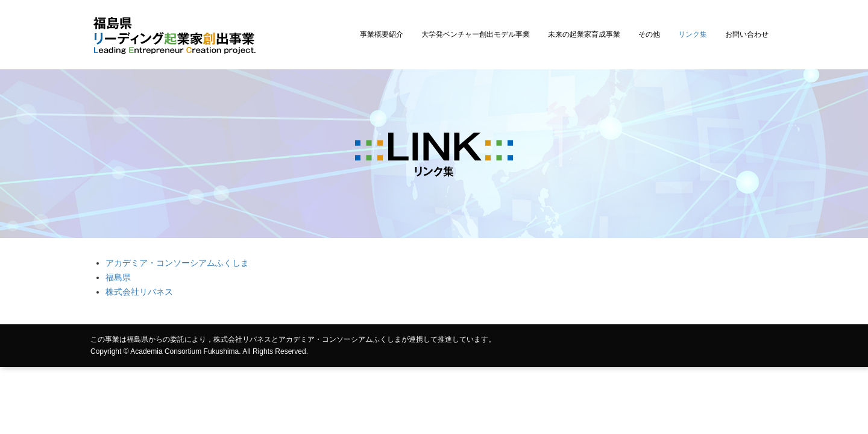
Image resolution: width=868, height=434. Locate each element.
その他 (649, 34)
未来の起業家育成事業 (584, 34)
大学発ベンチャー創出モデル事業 (476, 34)
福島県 (118, 277)
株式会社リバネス (139, 292)
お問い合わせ (747, 34)
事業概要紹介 (382, 34)
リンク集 (693, 34)
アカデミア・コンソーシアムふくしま (177, 263)
